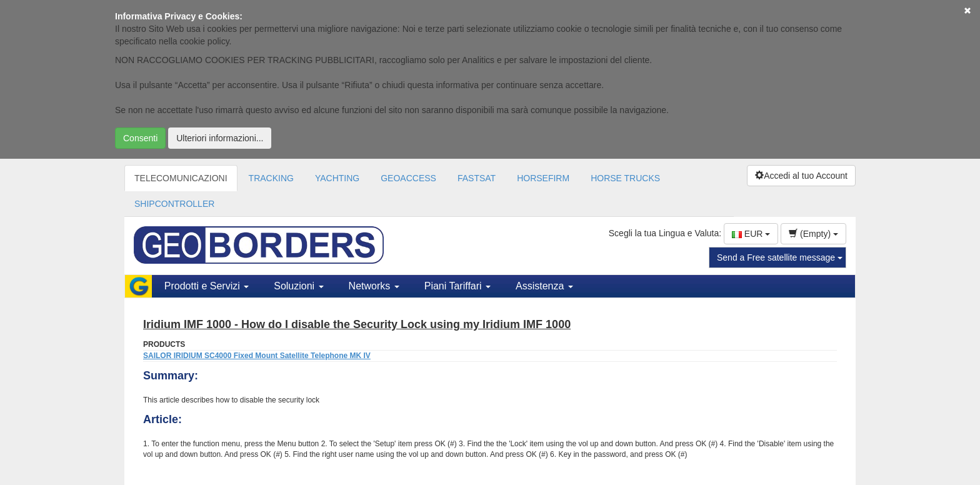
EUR (751, 234)
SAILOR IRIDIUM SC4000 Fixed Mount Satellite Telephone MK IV (257, 356)
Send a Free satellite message (780, 257)
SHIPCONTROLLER (174, 204)
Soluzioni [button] (298, 286)
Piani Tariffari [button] (457, 286)
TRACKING (271, 178)
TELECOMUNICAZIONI (181, 178)
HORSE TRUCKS (625, 178)
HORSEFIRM (543, 178)
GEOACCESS (408, 178)
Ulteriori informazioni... (220, 138)
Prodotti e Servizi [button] (207, 286)
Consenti (140, 138)
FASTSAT (477, 178)
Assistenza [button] (544, 286)
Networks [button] (374, 286)
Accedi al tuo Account (801, 176)
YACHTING (337, 178)
